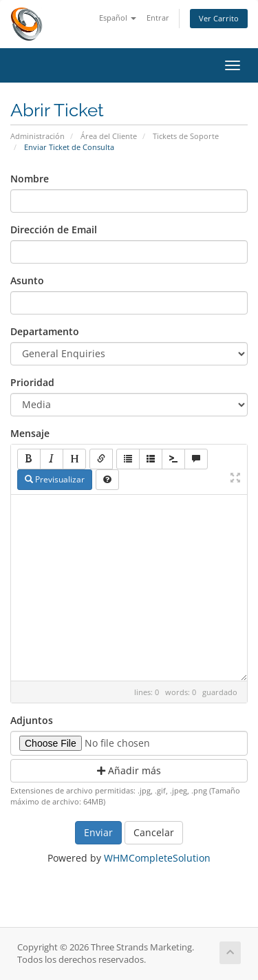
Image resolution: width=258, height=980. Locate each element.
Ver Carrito (219, 18)
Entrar (158, 18)
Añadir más (129, 770)
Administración (37, 136)
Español (118, 18)
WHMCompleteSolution (157, 858)
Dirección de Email (54, 230)
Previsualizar (55, 479)
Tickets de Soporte (186, 136)
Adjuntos (32, 720)
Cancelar (154, 832)
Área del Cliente (109, 136)
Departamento (45, 331)
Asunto (27, 280)
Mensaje (30, 433)
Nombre (30, 179)
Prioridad (32, 382)
